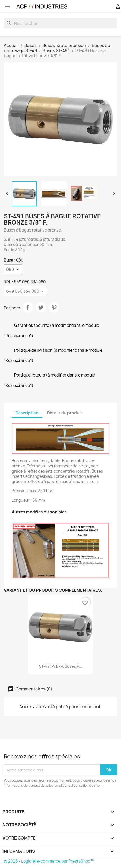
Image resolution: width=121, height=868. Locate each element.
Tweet (41, 307)
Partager (28, 307)
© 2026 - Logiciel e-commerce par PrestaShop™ (49, 861)
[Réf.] (25, 291)
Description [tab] (27, 413)
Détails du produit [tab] (65, 413)
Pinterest (54, 307)
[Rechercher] (61, 23)
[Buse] (13, 269)
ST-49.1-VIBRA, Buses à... (61, 666)
